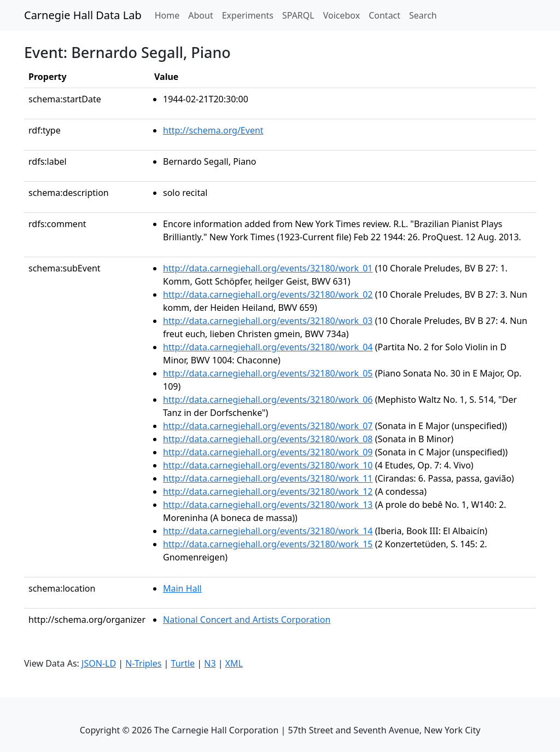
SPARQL (298, 15)
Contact (384, 15)
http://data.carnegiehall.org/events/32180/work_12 (268, 491)
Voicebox (342, 15)
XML (234, 663)
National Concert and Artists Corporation (247, 620)
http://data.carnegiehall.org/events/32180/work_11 (268, 478)
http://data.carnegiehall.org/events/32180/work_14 (268, 531)
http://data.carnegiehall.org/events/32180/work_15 (268, 544)
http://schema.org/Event (213, 130)
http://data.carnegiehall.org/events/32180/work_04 (268, 347)
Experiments (248, 15)
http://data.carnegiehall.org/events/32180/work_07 (268, 426)
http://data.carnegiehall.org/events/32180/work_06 (268, 400)
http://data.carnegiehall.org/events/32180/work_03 (268, 321)
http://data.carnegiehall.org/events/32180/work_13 (268, 505)
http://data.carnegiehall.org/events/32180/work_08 (268, 439)
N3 (210, 663)
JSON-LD (99, 663)
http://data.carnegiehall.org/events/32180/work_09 (268, 452)
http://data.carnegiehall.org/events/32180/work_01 (268, 268)
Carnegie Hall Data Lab (83, 15)
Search (423, 15)
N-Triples (143, 663)
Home (170, 15)
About (200, 15)
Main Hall (182, 588)
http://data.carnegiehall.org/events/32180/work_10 (268, 465)
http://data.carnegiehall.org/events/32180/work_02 (268, 294)
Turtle (183, 663)
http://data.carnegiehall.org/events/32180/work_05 (268, 373)
